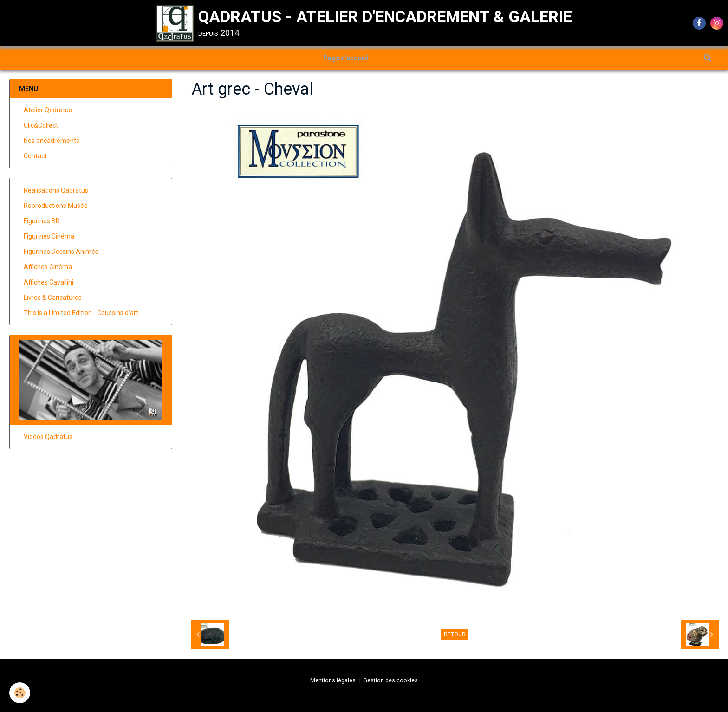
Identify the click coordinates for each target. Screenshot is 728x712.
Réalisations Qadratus (56, 190)
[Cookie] (20, 693)
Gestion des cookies (390, 680)
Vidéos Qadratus (48, 437)
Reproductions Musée (56, 206)
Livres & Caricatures (53, 298)
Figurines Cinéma (49, 236)
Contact (35, 156)
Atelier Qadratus (48, 110)
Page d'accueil (346, 58)
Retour (455, 634)
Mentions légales (333, 680)
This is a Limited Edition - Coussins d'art (81, 313)
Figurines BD (42, 221)
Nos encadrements (52, 141)
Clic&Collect (41, 125)
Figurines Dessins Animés (61, 252)
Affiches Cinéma (48, 267)
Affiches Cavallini (49, 282)
